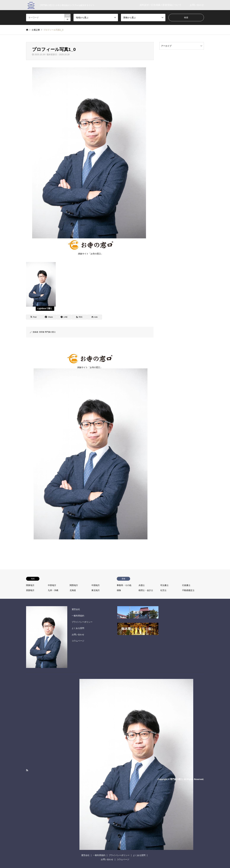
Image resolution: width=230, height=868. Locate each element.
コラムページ (78, 641)
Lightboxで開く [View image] (45, 308)
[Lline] (64, 317)
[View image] (41, 306)
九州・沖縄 (53, 590)
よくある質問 (78, 628)
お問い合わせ (197, 5)
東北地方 (96, 590)
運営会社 (76, 609)
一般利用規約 (78, 616)
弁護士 (142, 585)
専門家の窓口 (176, 779)
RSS (27, 770)
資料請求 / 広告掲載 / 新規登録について (160, 5)
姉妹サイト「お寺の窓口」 (91, 247)
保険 (119, 590)
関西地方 (74, 585)
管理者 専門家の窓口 (47, 332)
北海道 (73, 590)
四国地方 (30, 590)
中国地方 (96, 585)
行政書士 (186, 585)
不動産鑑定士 (188, 590)
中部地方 (52, 585)
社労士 (163, 590)
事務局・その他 (124, 585)
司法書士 (164, 585)
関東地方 (30, 585)
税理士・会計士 (146, 590)
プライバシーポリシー (82, 622)
